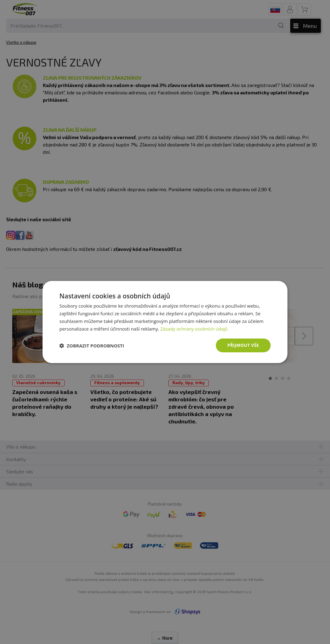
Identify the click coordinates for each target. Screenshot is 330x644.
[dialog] (165, 322)
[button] (92, 346)
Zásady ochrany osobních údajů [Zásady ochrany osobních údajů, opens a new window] (194, 329)
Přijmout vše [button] (243, 345)
